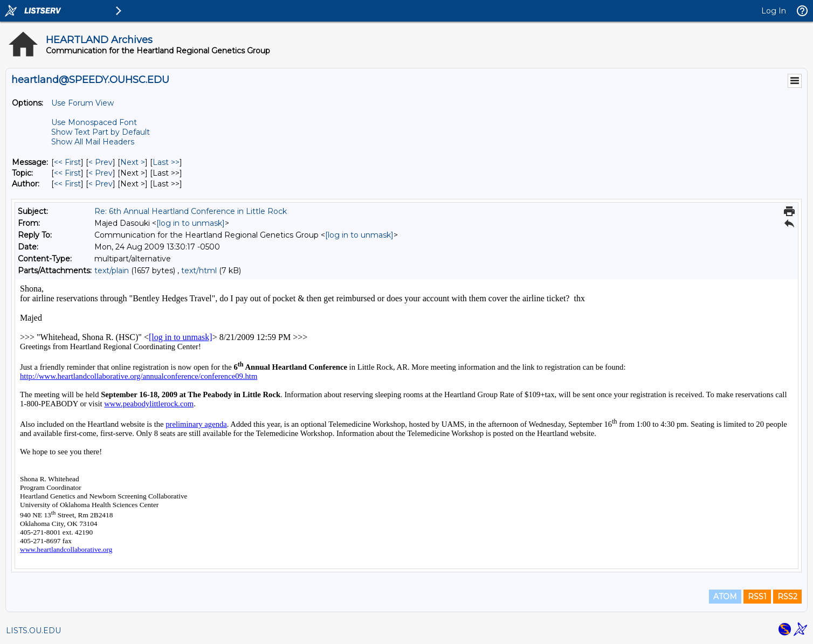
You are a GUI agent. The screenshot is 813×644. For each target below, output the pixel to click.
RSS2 (787, 597)
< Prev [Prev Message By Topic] (101, 173)
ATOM (725, 597)
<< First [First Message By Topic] (67, 173)
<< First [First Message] (67, 162)
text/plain (112, 271)
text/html (199, 271)
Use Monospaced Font (94, 122)
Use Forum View (82, 103)
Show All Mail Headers (93, 142)
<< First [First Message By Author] (67, 184)
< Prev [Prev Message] (101, 162)
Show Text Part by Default (101, 132)
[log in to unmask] (191, 223)
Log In (774, 11)
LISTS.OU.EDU (33, 631)
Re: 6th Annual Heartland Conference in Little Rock (191, 211)
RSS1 (757, 597)
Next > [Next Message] (133, 162)
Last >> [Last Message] (166, 162)
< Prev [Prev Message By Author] (101, 184)
